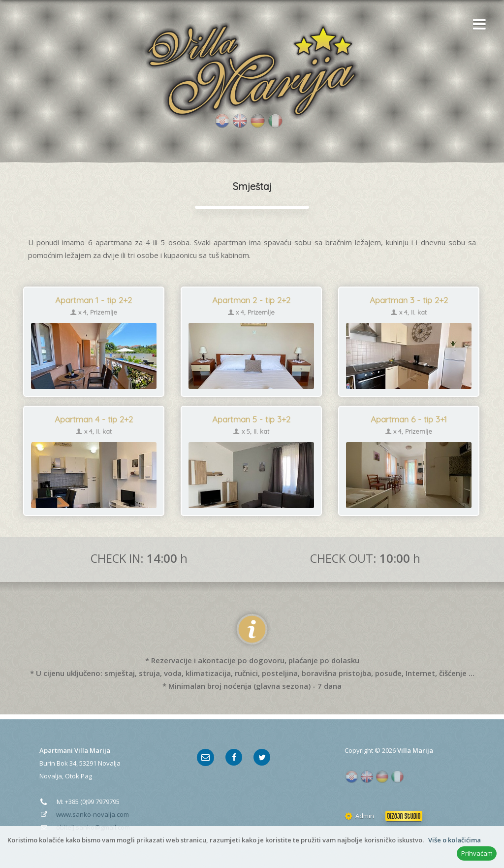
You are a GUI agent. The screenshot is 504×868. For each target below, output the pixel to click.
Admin (359, 816)
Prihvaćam (477, 853)
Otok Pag (79, 776)
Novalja (109, 763)
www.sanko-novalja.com (93, 814)
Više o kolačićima (455, 840)
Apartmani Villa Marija (75, 750)
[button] (477, 25)
